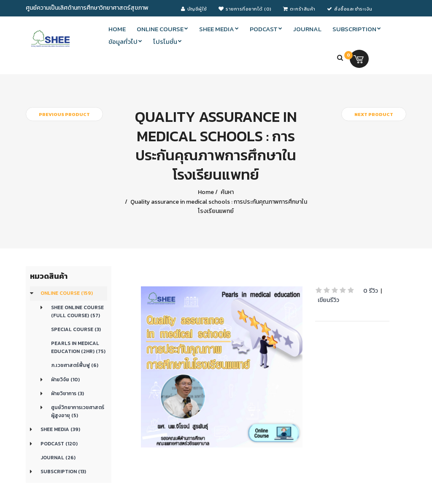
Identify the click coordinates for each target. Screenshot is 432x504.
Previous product (64, 114)
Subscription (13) (63, 472)
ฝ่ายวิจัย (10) (65, 380)
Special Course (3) (76, 329)
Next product (374, 114)
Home (206, 192)
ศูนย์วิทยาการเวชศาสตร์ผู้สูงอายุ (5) (78, 411)
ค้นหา (227, 192)
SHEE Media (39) (60, 429)
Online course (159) (67, 293)
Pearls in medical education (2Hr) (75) (78, 347)
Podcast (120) (59, 444)
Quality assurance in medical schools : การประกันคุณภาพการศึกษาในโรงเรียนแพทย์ (218, 206)
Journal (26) (58, 458)
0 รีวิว (371, 291)
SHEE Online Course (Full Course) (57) (77, 311)
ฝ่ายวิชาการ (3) (67, 393)
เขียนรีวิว (328, 300)
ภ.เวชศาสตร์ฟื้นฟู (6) (75, 365)
